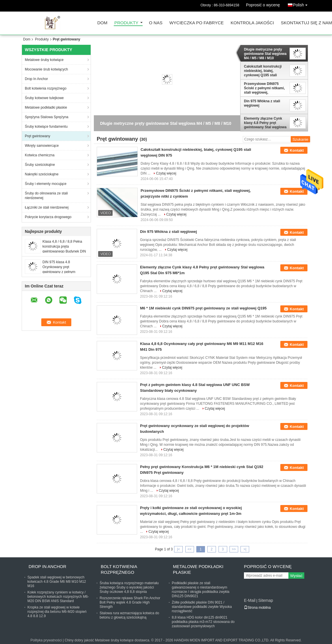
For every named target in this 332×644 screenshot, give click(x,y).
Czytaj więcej (166, 173)
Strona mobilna (257, 608)
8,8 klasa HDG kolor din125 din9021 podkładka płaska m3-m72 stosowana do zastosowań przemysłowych (203, 622)
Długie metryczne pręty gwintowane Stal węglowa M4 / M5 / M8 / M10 (265, 54)
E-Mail (250, 600)
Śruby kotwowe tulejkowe (44, 98)
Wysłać (296, 576)
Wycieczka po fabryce (197, 23)
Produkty (126, 23)
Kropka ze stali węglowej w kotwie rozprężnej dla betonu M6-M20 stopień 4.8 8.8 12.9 (57, 612)
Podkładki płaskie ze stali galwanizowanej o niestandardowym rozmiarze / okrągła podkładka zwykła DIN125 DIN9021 (200, 590)
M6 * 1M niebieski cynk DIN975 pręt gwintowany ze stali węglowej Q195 (203, 308)
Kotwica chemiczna (40, 155)
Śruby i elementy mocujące (46, 184)
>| (245, 549)
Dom (102, 23)
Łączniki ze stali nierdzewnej (47, 207)
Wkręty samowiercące (42, 146)
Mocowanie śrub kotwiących (46, 69)
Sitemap (265, 600)
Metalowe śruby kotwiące (44, 60)
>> (234, 549)
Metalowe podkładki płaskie (46, 107)
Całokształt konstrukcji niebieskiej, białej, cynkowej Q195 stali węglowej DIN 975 (263, 71)
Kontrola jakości (252, 23)
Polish (302, 4)
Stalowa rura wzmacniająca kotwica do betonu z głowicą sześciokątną (129, 615)
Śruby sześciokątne (40, 165)
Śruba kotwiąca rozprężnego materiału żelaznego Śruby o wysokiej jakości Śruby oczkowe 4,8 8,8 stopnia (129, 587)
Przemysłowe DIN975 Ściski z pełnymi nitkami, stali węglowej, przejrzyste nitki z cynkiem (264, 88)
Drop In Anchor (36, 79)
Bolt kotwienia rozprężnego (46, 88)
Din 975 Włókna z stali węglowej (262, 103)
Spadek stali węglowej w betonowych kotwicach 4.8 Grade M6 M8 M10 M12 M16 (57, 582)
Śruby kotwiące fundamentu (46, 127)
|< (178, 549)
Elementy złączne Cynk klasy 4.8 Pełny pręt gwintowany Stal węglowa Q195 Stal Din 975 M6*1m (265, 123)
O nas (156, 23)
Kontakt (297, 150)
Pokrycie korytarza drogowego (48, 217)
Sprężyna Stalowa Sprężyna (47, 117)
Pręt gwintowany (38, 136)
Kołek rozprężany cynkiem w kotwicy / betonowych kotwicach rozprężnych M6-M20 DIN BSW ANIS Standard (58, 597)
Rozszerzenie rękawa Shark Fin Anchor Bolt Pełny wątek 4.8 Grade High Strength (130, 602)
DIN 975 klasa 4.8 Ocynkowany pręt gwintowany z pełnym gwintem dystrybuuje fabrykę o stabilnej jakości (64, 272)
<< (189, 549)
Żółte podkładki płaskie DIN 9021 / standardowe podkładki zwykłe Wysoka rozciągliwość (202, 607)
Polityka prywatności (46, 640)
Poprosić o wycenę (263, 5)
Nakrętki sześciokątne (42, 174)
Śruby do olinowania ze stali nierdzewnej (46, 196)
